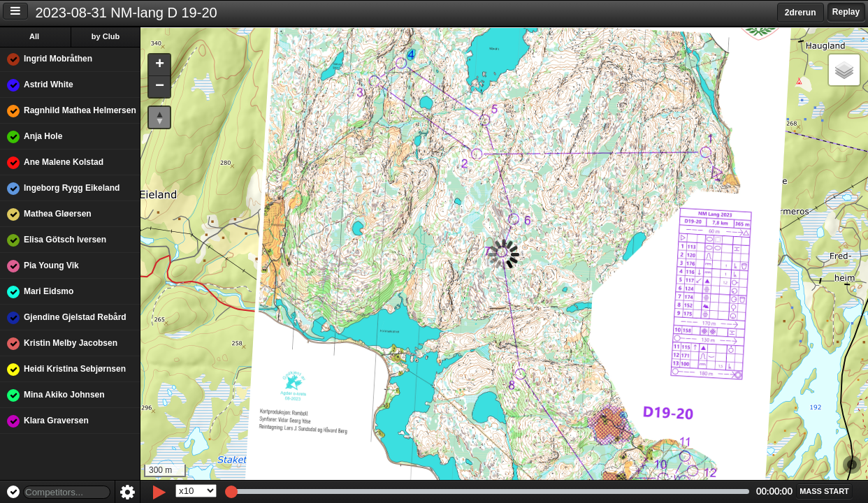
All (34, 36)
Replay (846, 12)
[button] (159, 65)
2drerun (801, 13)
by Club (106, 36)
